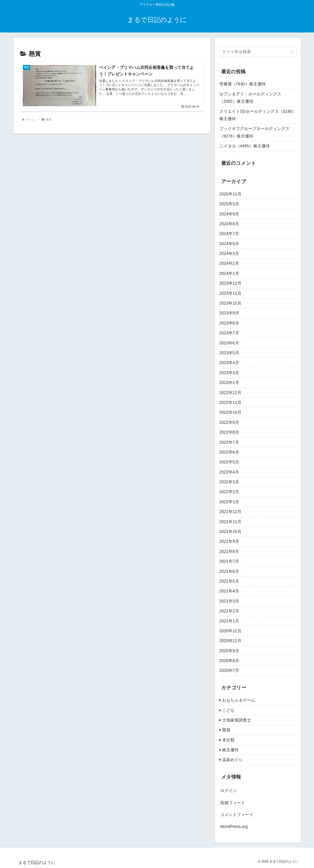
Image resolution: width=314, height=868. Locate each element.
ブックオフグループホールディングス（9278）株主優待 (254, 132)
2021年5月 (229, 581)
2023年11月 (230, 293)
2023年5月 (229, 353)
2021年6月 (229, 571)
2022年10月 (230, 412)
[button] (292, 52)
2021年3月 (229, 601)
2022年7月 (229, 442)
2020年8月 (229, 661)
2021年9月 (229, 541)
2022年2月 (229, 492)
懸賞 (226, 730)
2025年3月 (229, 204)
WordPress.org (234, 827)
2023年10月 (230, 303)
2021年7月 (229, 561)
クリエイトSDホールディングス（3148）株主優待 (258, 115)
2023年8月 (229, 323)
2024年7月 (229, 234)
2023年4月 (229, 363)
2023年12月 (230, 283)
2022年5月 (229, 462)
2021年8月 (229, 552)
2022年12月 (230, 393)
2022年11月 (230, 403)
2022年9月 (229, 422)
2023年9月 (229, 313)
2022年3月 (229, 482)
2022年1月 (229, 502)
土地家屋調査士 (237, 720)
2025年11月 (230, 194)
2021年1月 (229, 621)
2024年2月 (229, 263)
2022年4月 (229, 472)
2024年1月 (229, 273)
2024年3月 (229, 254)
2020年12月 (230, 631)
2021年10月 (230, 532)
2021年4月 (229, 591)
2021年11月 (230, 522)
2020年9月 (229, 651)
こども (228, 710)
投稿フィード (233, 803)
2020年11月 (230, 641)
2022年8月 (229, 432)
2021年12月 (230, 512)
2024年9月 (229, 214)
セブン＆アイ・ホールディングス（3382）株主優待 (250, 98)
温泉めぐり (232, 760)
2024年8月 (229, 224)
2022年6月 (229, 452)
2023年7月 (229, 333)
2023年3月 (229, 373)
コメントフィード (237, 815)
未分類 (228, 740)
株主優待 (230, 750)
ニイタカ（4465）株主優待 (245, 146)
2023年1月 (229, 383)
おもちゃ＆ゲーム (239, 700)
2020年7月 (229, 671)
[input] (258, 52)
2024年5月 (229, 244)
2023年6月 (229, 343)
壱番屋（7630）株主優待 (243, 84)
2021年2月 (229, 611)
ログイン (229, 791)
